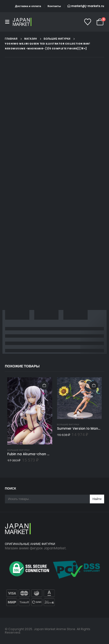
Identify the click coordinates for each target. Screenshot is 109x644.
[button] (9, 22)
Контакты (54, 6)
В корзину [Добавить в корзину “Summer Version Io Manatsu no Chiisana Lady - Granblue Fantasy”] (94, 385)
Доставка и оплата (28, 6)
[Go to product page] (30, 411)
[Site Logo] (22, 22)
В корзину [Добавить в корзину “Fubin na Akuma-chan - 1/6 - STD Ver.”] (44, 385)
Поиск (10, 489)
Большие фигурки (18, 450)
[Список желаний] (88, 22)
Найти (97, 499)
